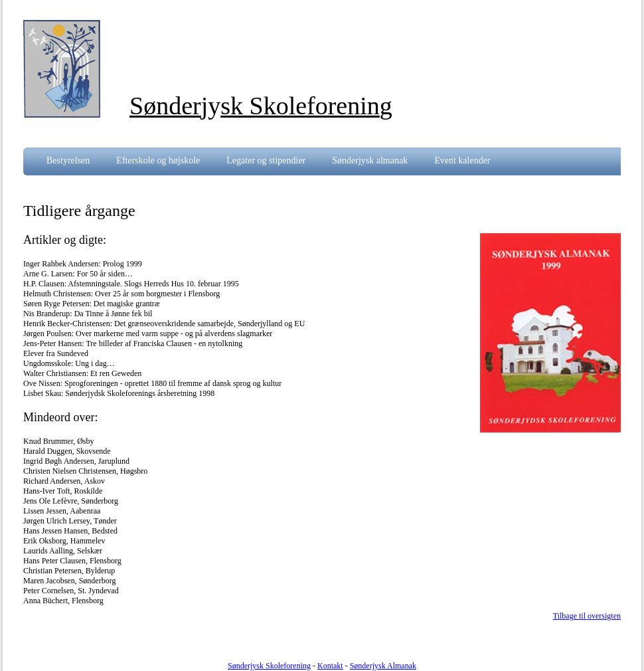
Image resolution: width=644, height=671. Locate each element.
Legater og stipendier (266, 160)
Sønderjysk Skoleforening (269, 666)
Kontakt (330, 666)
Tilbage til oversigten (587, 616)
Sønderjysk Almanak (383, 666)
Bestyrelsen (68, 160)
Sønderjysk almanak (370, 160)
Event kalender (462, 160)
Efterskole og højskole (158, 160)
